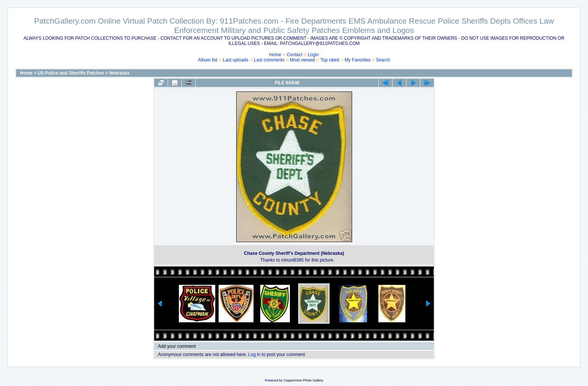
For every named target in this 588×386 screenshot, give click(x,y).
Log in (254, 355)
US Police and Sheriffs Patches (71, 73)
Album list (208, 60)
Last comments (269, 60)
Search (383, 60)
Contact (295, 55)
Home (275, 55)
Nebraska (119, 73)
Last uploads (235, 60)
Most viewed (302, 60)
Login (313, 55)
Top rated (330, 60)
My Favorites (358, 60)
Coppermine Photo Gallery (303, 380)
